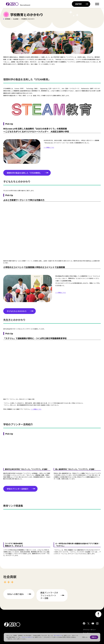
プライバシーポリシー (89, 630)
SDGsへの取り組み (20, 594)
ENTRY (82, 4)
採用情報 (8, 19)
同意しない (85, 637)
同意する (94, 637)
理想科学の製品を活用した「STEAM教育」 (28, 173)
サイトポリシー (58, 635)
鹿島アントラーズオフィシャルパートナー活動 (53, 595)
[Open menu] (97, 4)
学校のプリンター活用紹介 (21, 489)
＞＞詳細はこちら (49, 147)
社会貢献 (16, 19)
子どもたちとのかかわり (20, 311)
